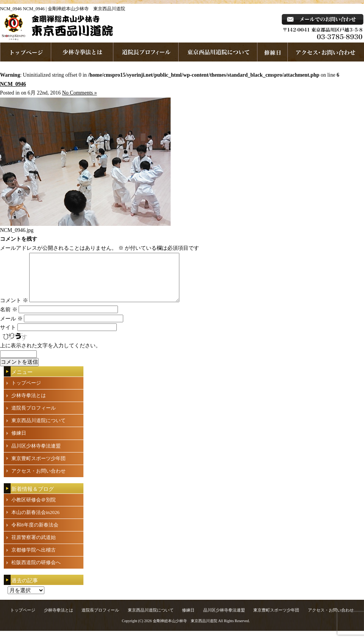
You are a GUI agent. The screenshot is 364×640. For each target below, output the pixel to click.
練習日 (273, 52)
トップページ (26, 392)
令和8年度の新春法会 (35, 534)
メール (11, 328)
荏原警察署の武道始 (34, 546)
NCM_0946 (13, 84)
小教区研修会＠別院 (34, 509)
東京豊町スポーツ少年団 (38, 467)
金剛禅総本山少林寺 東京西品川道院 (185, 630)
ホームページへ (26, 52)
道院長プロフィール (146, 52)
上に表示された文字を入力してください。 (50, 355)
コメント (14, 310)
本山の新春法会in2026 (35, 521)
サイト (8, 337)
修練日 (19, 442)
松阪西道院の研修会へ (36, 571)
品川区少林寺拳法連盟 (36, 455)
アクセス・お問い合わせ (38, 480)
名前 (9, 319)
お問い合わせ (326, 52)
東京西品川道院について (218, 52)
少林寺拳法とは (82, 52)
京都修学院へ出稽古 (34, 559)
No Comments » (80, 93)
